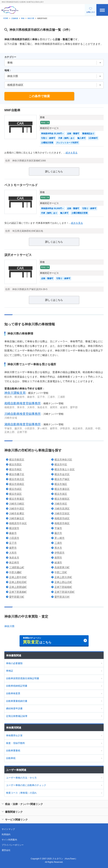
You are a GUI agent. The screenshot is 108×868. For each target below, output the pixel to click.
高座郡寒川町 (62, 567)
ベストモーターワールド (21, 185)
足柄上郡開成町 (18, 587)
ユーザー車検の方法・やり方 (21, 778)
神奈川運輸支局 (15, 393)
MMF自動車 (12, 110)
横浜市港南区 (17, 484)
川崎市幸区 (61, 504)
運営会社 (6, 850)
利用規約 (6, 834)
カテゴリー (10, 57)
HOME (6, 18)
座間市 (58, 558)
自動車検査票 (13, 693)
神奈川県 (31, 18)
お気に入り (91, 10)
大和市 (13, 553)
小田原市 (14, 538)
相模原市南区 (62, 523)
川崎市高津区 (62, 509)
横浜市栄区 (15, 494)
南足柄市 (14, 562)
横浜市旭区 (61, 484)
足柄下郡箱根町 (63, 587)
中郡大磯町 (15, 572)
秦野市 (13, 548)
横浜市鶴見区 (17, 460)
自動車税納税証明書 (17, 686)
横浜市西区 (15, 464)
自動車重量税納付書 (17, 701)
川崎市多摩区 (17, 513)
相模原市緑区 (62, 518)
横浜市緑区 (15, 489)
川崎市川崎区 (17, 504)
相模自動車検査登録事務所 (23, 403)
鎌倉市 (13, 533)
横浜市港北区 (17, 479)
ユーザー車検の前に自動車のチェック (26, 785)
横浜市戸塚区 (62, 479)
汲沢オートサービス (18, 255)
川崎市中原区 (17, 509)
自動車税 (11, 758)
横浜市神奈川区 (63, 460)
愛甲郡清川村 (62, 597)
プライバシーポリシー (13, 845)
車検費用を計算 (14, 735)
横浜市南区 (15, 469)
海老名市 (14, 558)
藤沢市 (58, 533)
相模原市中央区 (18, 523)
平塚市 (58, 528)
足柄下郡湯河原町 (65, 592)
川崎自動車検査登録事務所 (23, 414)
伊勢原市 (59, 553)
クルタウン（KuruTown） (65, 859)
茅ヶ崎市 (59, 538)
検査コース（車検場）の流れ (21, 793)
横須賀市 (14, 528)
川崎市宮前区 (62, 513)
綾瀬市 (58, 562)
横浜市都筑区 (62, 499)
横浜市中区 (61, 464)
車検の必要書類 (14, 663)
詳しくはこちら (54, 171)
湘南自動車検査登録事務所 (23, 424)
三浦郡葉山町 (17, 567)
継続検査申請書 (14, 708)
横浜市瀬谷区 (62, 489)
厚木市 (58, 548)
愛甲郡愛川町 (17, 597)
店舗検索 (15, 18)
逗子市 (13, 543)
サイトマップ (8, 829)
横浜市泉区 (61, 494)
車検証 (10, 671)
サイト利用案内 (9, 840)
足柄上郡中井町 (18, 577)
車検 (23, 18)
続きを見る (72, 153)
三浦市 (58, 543)
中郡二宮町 (61, 572)
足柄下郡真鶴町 (18, 592)
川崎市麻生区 (17, 518)
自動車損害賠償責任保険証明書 (23, 678)
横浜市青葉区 (17, 499)
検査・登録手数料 (16, 743)
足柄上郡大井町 (63, 577)
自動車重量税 (13, 751)
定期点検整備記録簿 (17, 716)
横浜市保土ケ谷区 (65, 469)
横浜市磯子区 (17, 474)
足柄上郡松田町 (18, 582)
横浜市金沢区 (62, 474)
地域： (8, 70)
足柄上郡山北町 (63, 582)
